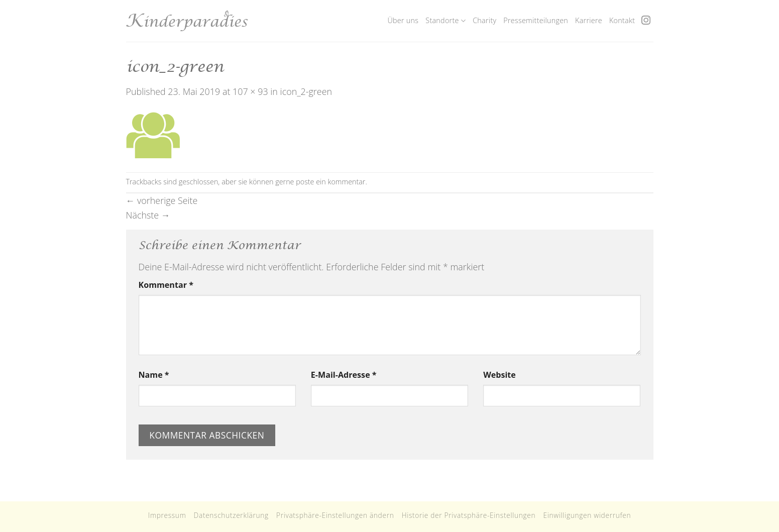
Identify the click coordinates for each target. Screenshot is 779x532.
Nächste (148, 215)
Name (154, 375)
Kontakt (622, 20)
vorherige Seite (162, 200)
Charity (484, 20)
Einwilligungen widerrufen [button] (587, 515)
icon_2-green (306, 91)
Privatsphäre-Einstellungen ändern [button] (335, 515)
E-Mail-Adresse (344, 375)
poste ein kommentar (330, 182)
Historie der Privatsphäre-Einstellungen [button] (469, 515)
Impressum (167, 515)
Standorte (446, 21)
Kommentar (166, 285)
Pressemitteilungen (536, 20)
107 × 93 (250, 91)
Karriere (589, 20)
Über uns (403, 20)
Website (499, 375)
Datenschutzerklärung (231, 515)
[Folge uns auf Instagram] (646, 21)
